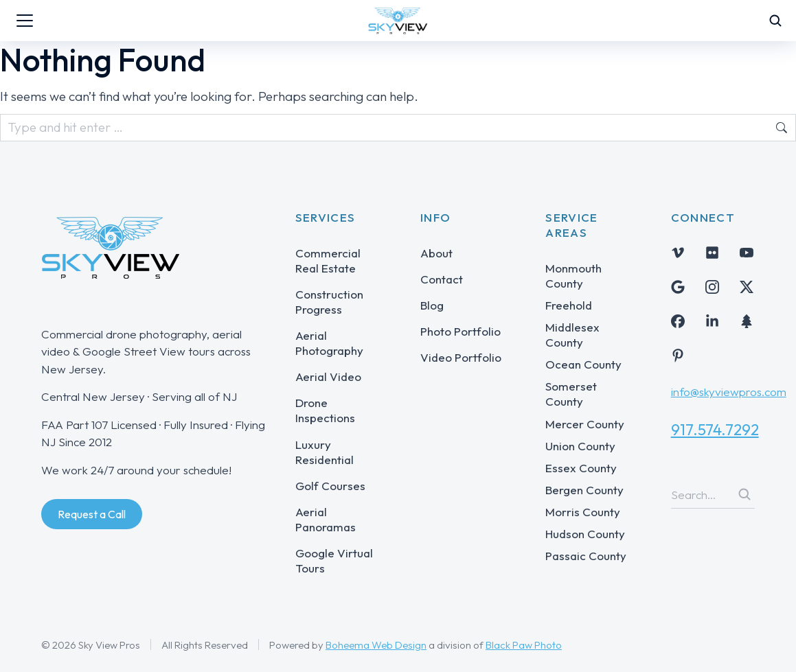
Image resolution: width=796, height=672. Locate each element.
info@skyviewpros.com (729, 392)
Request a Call (92, 514)
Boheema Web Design (376, 645)
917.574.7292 (715, 430)
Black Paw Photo (524, 645)
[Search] (744, 494)
